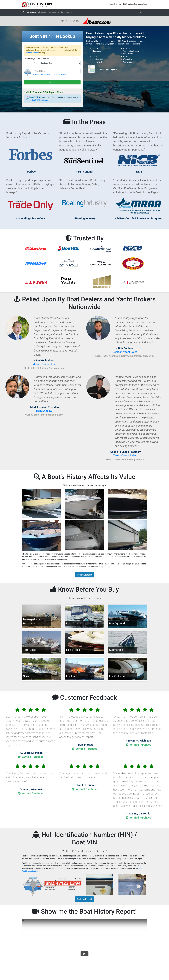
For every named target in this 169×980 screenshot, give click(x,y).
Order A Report (84, 575)
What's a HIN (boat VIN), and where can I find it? (49, 75)
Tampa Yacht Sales (125, 456)
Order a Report (30, 12)
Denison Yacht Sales (125, 352)
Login (143, 12)
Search (52, 82)
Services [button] (66, 12)
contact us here (33, 53)
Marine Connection (44, 364)
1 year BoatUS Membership (37, 100)
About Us (54, 12)
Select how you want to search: (36, 59)
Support (43, 12)
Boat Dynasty (44, 411)
